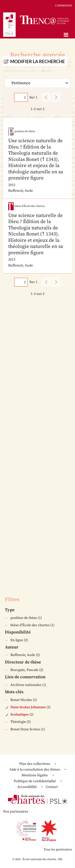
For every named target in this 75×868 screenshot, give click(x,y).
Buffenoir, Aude (23, 655)
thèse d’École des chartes (30, 625)
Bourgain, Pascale (24, 670)
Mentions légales (35, 775)
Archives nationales (26, 685)
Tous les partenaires (58, 849)
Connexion (63, 5)
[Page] (21, 97)
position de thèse (24, 618)
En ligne (17, 640)
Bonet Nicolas (21, 700)
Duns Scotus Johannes (28, 707)
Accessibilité (27, 787)
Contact (52, 787)
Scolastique (19, 714)
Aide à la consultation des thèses (35, 769)
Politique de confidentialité (35, 781)
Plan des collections (35, 764)
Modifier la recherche (37, 61)
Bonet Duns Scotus (25, 729)
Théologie (18, 722)
